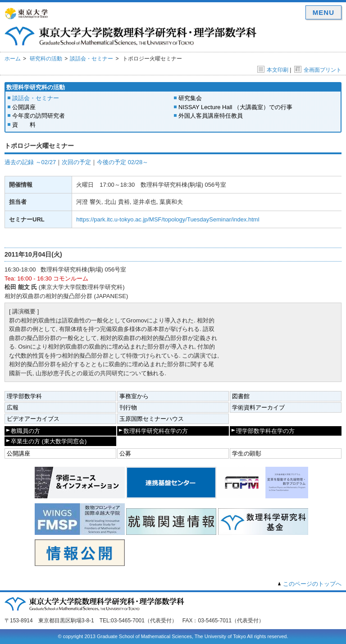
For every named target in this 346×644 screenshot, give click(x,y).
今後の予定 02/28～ (123, 162)
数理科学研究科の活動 (36, 87)
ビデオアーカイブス (33, 419)
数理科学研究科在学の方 (156, 431)
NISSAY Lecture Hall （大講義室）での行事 (235, 107)
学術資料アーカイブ (258, 407)
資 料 (24, 125)
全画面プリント (318, 70)
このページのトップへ (312, 584)
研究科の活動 (46, 59)
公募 (125, 453)
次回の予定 (76, 162)
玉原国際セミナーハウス (152, 419)
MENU (323, 12)
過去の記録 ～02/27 (30, 162)
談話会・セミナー (91, 59)
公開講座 (24, 107)
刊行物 (128, 407)
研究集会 (190, 98)
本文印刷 (273, 70)
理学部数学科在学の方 (265, 431)
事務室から (134, 396)
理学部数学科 (24, 396)
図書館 (241, 396)
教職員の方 (25, 431)
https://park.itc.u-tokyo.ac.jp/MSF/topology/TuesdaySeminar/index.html (168, 219)
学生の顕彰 (247, 453)
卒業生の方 (49, 441)
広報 (13, 407)
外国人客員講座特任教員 (211, 116)
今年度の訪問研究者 (39, 116)
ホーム (13, 59)
